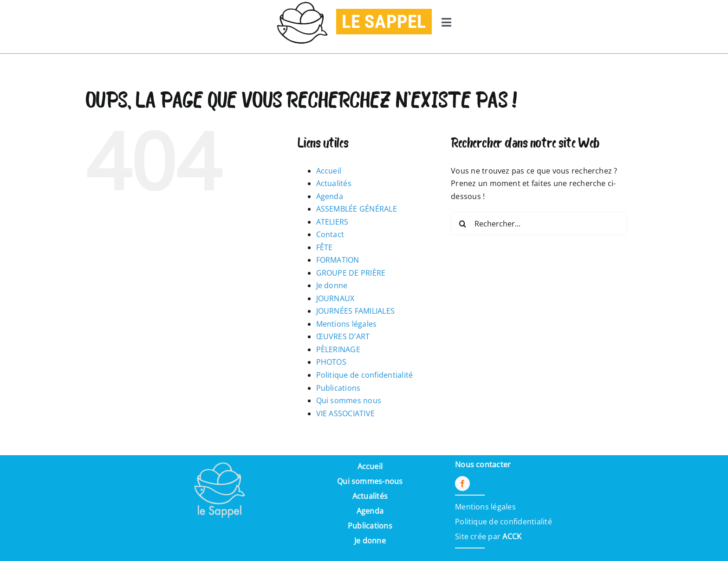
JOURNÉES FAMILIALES (356, 311)
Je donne (332, 285)
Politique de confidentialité (365, 375)
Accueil (329, 171)
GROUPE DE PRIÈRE (351, 273)
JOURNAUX (335, 298)
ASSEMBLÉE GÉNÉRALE (357, 209)
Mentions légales (347, 324)
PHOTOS (331, 362)
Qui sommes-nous (370, 481)
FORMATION (338, 260)
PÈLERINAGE (338, 349)
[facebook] (462, 484)
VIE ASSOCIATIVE (346, 413)
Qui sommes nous (349, 400)
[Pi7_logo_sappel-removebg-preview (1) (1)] (219, 459)
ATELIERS (332, 222)
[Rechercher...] (539, 224)
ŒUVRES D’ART (343, 336)
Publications (338, 388)
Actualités (334, 183)
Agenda (330, 196)
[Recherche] (462, 224)
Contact (330, 234)
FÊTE (325, 247)
